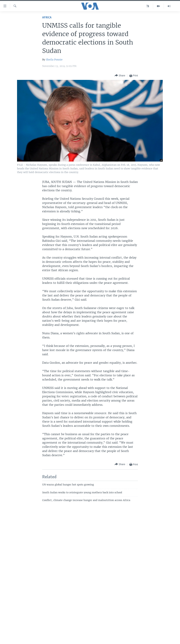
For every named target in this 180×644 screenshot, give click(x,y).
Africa (47, 18)
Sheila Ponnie (54, 60)
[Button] (120, 76)
